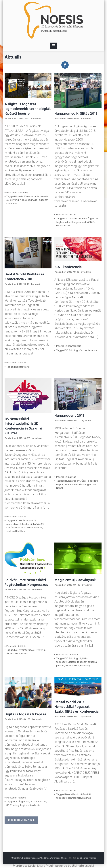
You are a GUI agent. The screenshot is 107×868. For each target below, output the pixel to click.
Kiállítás (72, 215)
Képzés (22, 798)
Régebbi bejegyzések (21, 820)
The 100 (64, 858)
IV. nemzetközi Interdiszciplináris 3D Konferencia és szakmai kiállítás (25, 524)
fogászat (93, 218)
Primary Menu (53, 47)
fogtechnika (63, 222)
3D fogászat (22, 801)
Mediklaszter (63, 226)
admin (38, 119)
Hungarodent (73, 481)
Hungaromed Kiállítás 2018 (76, 114)
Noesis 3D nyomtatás (27, 196)
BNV (84, 218)
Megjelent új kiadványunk (75, 580)
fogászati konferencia (69, 798)
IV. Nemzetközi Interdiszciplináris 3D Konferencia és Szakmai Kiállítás (23, 426)
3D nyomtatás (73, 218)
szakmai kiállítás (16, 531)
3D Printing (71, 350)
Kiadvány (23, 193)
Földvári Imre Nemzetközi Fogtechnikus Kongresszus (26, 583)
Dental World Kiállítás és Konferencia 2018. (24, 277)
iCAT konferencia (68, 267)
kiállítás (91, 222)
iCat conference (88, 350)
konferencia (74, 346)
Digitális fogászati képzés (25, 714)
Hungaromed (78, 222)
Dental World (22, 367)
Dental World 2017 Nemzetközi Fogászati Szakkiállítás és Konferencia (77, 707)
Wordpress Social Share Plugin (34, 866)
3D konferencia (24, 520)
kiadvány (85, 666)
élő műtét (86, 794)
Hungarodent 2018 (69, 416)
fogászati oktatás (30, 805)
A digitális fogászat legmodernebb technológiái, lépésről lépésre (28, 109)
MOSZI (25, 653)
